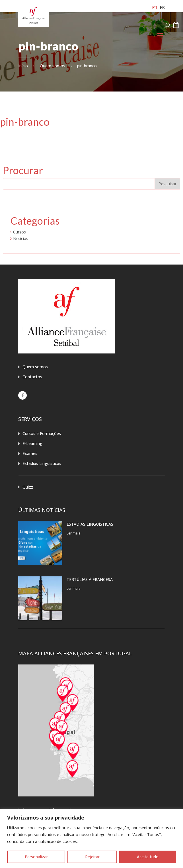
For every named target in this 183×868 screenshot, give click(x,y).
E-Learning (32, 443)
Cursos (19, 232)
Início (23, 66)
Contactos (32, 377)
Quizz (28, 487)
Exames (30, 453)
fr (162, 7)
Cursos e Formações (42, 433)
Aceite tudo (148, 857)
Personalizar (36, 857)
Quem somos (53, 66)
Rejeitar (92, 857)
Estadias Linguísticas (42, 463)
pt (155, 7)
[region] (91, 838)
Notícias (21, 238)
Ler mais (74, 533)
